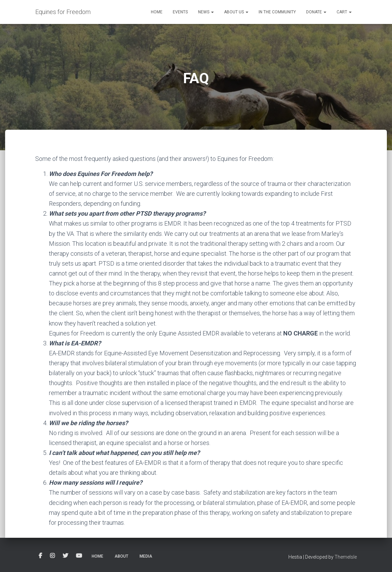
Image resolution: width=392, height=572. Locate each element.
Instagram (52, 556)
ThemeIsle (346, 557)
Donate (316, 12)
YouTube (79, 556)
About (121, 556)
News (206, 12)
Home (157, 12)
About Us (236, 12)
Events (180, 12)
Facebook (40, 556)
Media (146, 556)
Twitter (65, 556)
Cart (344, 12)
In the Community (277, 12)
